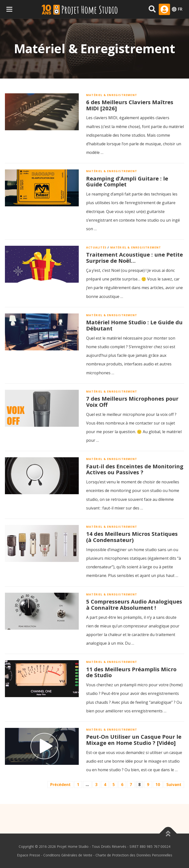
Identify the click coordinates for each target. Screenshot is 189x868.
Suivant (174, 785)
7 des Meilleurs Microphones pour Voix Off (132, 401)
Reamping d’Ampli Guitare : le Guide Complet (127, 181)
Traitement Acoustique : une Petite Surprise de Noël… (134, 257)
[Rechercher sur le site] (152, 9)
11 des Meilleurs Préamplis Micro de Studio (131, 672)
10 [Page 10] (158, 785)
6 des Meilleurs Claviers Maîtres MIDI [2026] (130, 105)
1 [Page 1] (78, 785)
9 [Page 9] (148, 785)
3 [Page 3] (96, 785)
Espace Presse (29, 855)
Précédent (60, 785)
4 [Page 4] (105, 785)
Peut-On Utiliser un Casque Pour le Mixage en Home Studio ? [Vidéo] (134, 740)
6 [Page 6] (122, 785)
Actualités (96, 247)
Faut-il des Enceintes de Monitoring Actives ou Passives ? (135, 469)
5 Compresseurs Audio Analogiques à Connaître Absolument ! (134, 604)
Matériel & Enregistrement (112, 95)
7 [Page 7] (131, 785)
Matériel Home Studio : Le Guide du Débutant (134, 325)
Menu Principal (9, 9)
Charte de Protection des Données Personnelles (134, 855)
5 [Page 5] (114, 785)
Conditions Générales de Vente (68, 855)
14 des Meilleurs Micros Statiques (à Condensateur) (132, 537)
